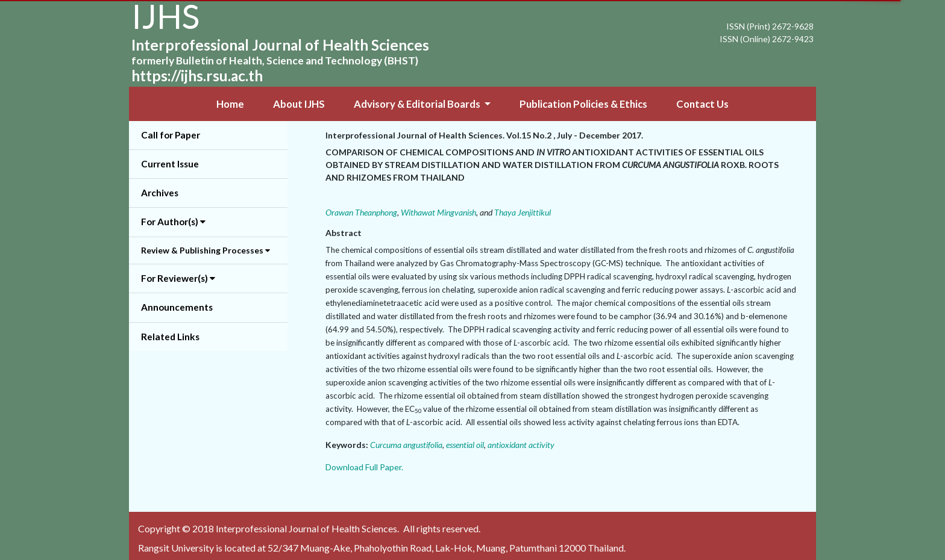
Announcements (177, 307)
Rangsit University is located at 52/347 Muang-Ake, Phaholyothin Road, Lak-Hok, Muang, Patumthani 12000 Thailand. (382, 548)
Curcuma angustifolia (406, 445)
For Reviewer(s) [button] (178, 278)
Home (230, 104)
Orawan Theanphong (361, 212)
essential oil (465, 445)
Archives (160, 193)
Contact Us (702, 104)
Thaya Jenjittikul (523, 212)
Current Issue (170, 164)
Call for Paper (171, 135)
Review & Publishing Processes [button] (206, 250)
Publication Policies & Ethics (583, 104)
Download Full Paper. (364, 467)
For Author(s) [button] (173, 222)
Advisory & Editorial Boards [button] (418, 104)
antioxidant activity (521, 445)
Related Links (170, 337)
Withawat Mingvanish (438, 212)
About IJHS (299, 104)
